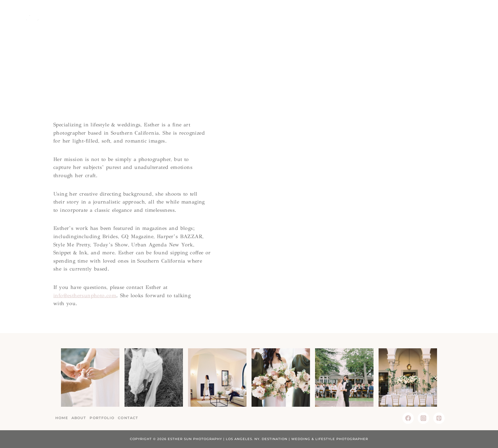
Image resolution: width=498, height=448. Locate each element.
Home (372, 16)
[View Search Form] (481, 16)
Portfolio (102, 418)
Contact (460, 16)
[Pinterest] (439, 418)
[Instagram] (423, 418)
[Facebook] (408, 418)
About (395, 16)
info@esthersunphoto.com (85, 295)
